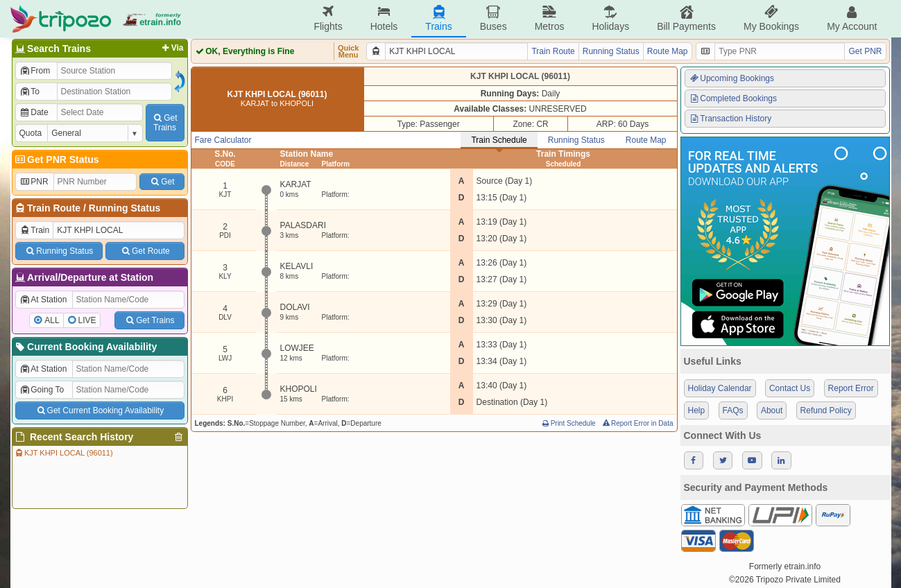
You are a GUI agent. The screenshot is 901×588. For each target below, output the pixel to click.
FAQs (733, 410)
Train (35, 230)
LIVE (87, 320)
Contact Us (790, 388)
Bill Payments (686, 18)
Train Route (54, 208)
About (772, 410)
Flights (328, 18)
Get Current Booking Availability (100, 410)
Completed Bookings (733, 98)
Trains (438, 18)
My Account (852, 18)
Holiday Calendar (720, 388)
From (35, 71)
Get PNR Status (57, 159)
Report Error (851, 388)
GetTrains (164, 123)
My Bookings (771, 18)
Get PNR (865, 51)
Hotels (384, 18)
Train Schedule (499, 140)
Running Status (125, 208)
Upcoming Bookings (732, 78)
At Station (43, 300)
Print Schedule (568, 423)
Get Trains (149, 320)
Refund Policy (826, 410)
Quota (31, 133)
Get (162, 182)
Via (172, 48)
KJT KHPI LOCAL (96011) (63, 453)
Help (697, 410)
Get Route (145, 251)
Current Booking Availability (86, 347)
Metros (550, 18)
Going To (42, 390)
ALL (52, 320)
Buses (494, 18)
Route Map (668, 51)
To (29, 92)
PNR (34, 182)
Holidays (610, 18)
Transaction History (730, 119)
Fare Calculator (223, 140)
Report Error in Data (637, 423)
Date (34, 112)
